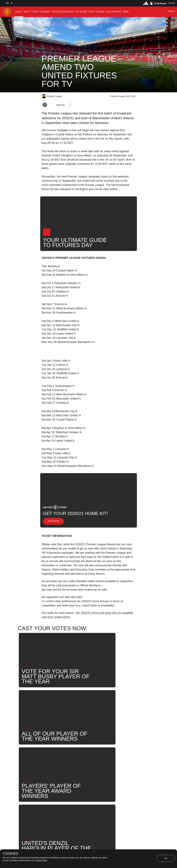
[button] (7, 3)
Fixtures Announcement (57, 766)
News (48, 757)
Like (60, 757)
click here (77, 597)
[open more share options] (70, 105)
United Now (121, 757)
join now (47, 590)
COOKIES (10, 854)
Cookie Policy (41, 860)
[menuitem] (19, 12)
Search (104, 757)
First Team (75, 757)
